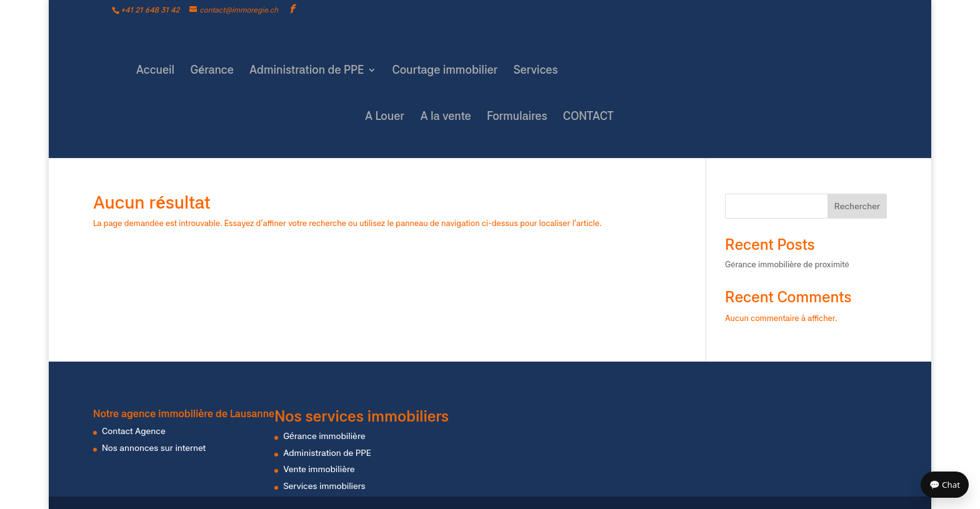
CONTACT (588, 117)
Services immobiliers (324, 486)
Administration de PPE (307, 71)
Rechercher (857, 206)
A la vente (445, 117)
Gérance (212, 71)
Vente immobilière (319, 469)
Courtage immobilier (445, 71)
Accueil (155, 71)
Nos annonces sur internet (154, 448)
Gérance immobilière (324, 436)
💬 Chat (945, 485)
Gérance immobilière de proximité (787, 264)
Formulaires (517, 117)
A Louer (385, 117)
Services (536, 71)
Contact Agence (134, 431)
